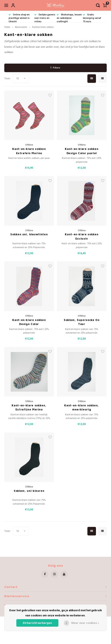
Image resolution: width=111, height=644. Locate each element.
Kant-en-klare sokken (43, 27)
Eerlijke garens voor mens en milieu (45, 18)
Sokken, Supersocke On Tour (82, 322)
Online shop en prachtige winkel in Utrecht (19, 18)
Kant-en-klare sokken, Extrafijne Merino (29, 407)
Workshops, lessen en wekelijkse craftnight (69, 18)
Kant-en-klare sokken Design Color (29, 322)
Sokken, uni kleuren (29, 491)
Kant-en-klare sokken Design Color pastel (82, 151)
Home (7, 27)
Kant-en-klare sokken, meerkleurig (82, 407)
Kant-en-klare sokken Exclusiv (82, 236)
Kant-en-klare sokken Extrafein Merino (29, 151)
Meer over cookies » (85, 623)
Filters (55, 68)
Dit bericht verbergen (37, 623)
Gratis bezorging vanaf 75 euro (92, 18)
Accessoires (21, 27)
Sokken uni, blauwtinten (29, 234)
